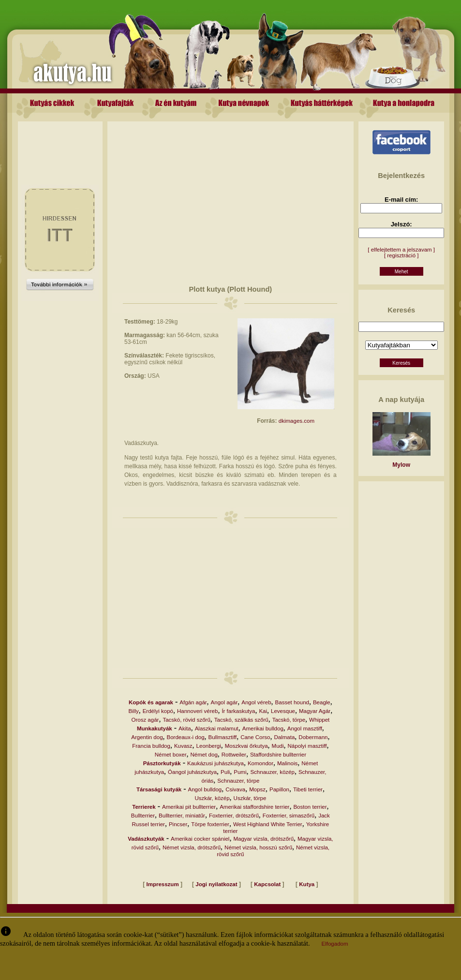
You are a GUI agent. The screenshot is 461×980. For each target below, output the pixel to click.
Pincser (178, 824)
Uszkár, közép (212, 798)
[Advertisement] (60, 143)
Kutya (307, 884)
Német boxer (171, 755)
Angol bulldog (205, 789)
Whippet (319, 720)
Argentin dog (147, 737)
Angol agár (224, 702)
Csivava (235, 789)
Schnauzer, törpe (238, 781)
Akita (185, 728)
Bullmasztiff (223, 737)
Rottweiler (234, 755)
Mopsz (257, 789)
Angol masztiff (305, 728)
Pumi (240, 772)
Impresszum (163, 884)
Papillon (279, 789)
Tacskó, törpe (289, 720)
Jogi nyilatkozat (216, 884)
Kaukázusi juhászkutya (216, 763)
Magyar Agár (315, 711)
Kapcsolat (267, 884)
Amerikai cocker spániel (200, 839)
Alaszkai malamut (217, 728)
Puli (225, 772)
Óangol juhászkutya (192, 772)
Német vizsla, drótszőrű (192, 847)
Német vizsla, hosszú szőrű (258, 847)
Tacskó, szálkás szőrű (241, 720)
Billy (134, 711)
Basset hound (292, 702)
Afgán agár (193, 702)
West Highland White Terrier (268, 824)
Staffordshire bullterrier (278, 755)
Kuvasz (183, 746)
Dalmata (285, 737)
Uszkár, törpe (250, 798)
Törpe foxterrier (210, 824)
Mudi (278, 746)
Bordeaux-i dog (186, 737)
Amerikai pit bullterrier (189, 807)
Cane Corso (255, 737)
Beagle (322, 702)
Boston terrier (310, 807)
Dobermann (313, 737)
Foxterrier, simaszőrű (289, 816)
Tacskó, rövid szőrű (186, 720)
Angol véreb (256, 702)
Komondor (260, 763)
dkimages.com (297, 421)
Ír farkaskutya (238, 711)
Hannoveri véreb (197, 711)
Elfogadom (335, 944)
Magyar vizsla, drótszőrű (263, 839)
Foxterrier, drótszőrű (234, 816)
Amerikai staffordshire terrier (254, 807)
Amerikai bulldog (263, 728)
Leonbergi (209, 746)
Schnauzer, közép (272, 772)
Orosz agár (145, 720)
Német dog (204, 755)
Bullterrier (143, 816)
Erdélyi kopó (158, 711)
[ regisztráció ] (402, 255)
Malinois (287, 763)
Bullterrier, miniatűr (182, 816)
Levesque (283, 711)
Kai (263, 711)
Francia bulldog (151, 746)
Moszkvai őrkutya (246, 746)
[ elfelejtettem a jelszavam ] (401, 250)
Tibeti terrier (308, 789)
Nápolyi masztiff (307, 746)
